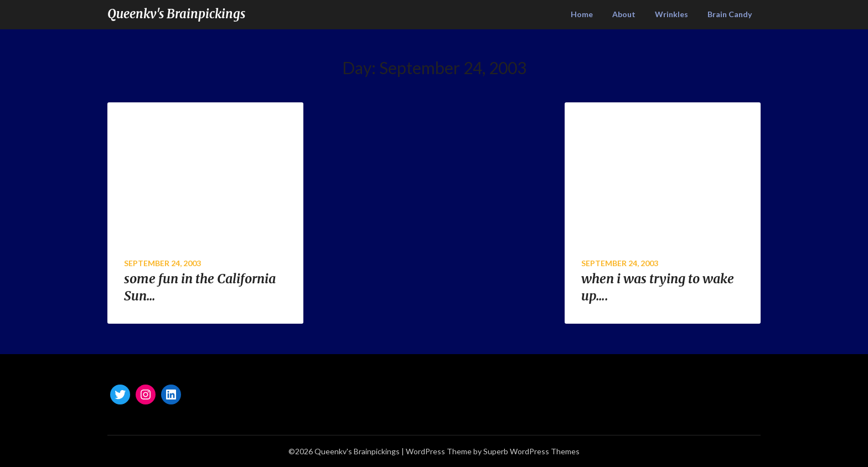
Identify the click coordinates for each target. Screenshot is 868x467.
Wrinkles (671, 14)
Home (582, 14)
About (624, 14)
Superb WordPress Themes (531, 451)
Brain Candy (730, 14)
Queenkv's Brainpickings (176, 14)
